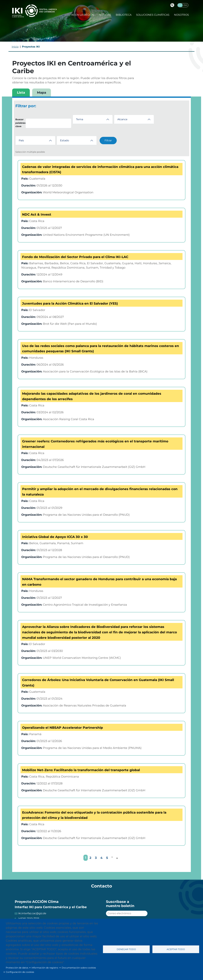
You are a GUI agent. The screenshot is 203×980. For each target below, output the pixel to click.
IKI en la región (83, 15)
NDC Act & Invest (37, 214)
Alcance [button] (122, 119)
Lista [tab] (21, 93)
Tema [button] (80, 119)
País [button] (21, 140)
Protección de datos (17, 968)
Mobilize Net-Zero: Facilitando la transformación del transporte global (81, 770)
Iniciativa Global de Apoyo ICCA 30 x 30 (55, 537)
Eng (185, 5)
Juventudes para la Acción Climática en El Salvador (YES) (70, 303)
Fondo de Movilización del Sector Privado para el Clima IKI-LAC (75, 257)
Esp (180, 5)
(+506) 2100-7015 (29, 918)
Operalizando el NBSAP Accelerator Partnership (63, 728)
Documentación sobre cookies (79, 968)
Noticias (105, 15)
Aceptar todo (176, 949)
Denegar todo (126, 949)
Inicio (15, 47)
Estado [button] (65, 140)
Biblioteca (124, 15)
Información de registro (45, 968)
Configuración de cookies (20, 972)
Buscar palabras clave (20, 123)
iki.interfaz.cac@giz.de (32, 913)
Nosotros (181, 15)
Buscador (172, 5)
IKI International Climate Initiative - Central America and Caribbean (35, 11)
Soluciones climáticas (153, 15)
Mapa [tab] (42, 93)
